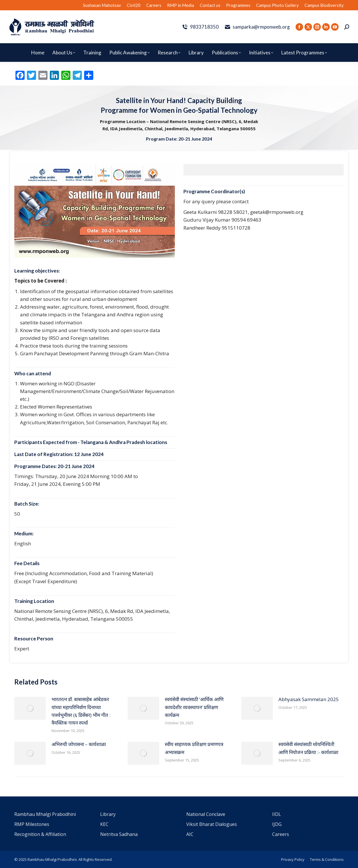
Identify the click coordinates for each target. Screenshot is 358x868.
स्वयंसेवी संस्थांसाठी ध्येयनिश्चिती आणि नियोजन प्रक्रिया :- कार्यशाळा (308, 748)
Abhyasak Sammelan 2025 (309, 699)
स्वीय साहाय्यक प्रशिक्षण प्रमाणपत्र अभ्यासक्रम (194, 748)
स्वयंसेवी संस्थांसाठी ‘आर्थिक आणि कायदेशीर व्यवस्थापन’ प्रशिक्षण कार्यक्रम (194, 707)
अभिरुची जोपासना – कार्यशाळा (79, 744)
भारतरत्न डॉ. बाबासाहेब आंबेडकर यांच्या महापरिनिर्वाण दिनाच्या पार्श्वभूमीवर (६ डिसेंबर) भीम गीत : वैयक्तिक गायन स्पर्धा (81, 711)
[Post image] (30, 708)
